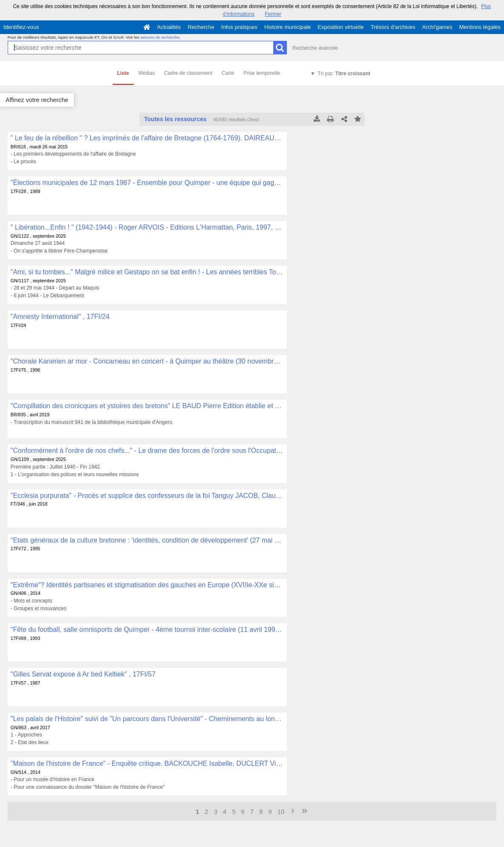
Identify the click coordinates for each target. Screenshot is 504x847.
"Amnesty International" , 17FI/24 (60, 317)
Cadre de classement (188, 73)
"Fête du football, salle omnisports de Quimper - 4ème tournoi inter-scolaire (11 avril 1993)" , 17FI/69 (147, 630)
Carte (228, 73)
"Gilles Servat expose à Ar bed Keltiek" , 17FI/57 (83, 674)
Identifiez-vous (21, 27)
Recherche (201, 27)
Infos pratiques (239, 27)
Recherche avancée (315, 48)
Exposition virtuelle (341, 27)
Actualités (169, 27)
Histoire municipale (288, 27)
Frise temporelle (262, 73)
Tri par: (344, 74)
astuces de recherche (160, 37)
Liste (123, 73)
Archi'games (437, 27)
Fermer (273, 14)
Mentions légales (480, 27)
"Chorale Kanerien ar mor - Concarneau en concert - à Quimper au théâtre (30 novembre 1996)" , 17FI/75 (147, 361)
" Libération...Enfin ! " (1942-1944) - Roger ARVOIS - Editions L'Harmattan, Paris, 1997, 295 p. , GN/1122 (147, 227)
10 (281, 811)
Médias (147, 73)
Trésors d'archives (393, 27)
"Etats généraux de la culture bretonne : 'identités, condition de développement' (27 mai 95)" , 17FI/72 (147, 540)
